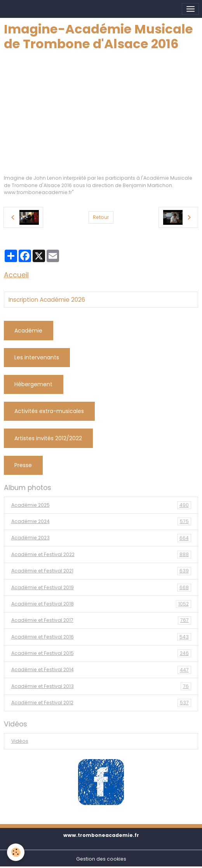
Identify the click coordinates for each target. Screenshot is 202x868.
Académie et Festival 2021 (101, 571)
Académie (28, 331)
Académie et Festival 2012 (101, 703)
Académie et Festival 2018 (101, 604)
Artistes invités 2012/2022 (48, 438)
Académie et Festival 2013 (101, 686)
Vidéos (20, 741)
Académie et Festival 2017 (101, 620)
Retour (101, 217)
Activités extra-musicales (49, 411)
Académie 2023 (101, 538)
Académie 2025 (101, 505)
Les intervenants (37, 357)
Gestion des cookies (101, 859)
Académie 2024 (101, 521)
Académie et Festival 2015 (101, 653)
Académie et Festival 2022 (101, 555)
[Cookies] (16, 852)
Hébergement (33, 384)
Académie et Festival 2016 (101, 637)
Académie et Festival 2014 (101, 670)
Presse (23, 465)
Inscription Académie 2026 (47, 300)
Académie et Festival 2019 (101, 588)
